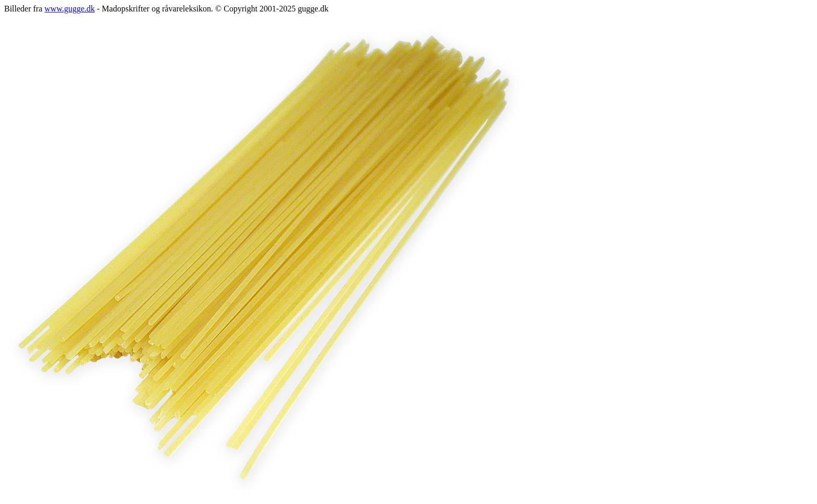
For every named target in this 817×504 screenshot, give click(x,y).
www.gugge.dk (70, 9)
